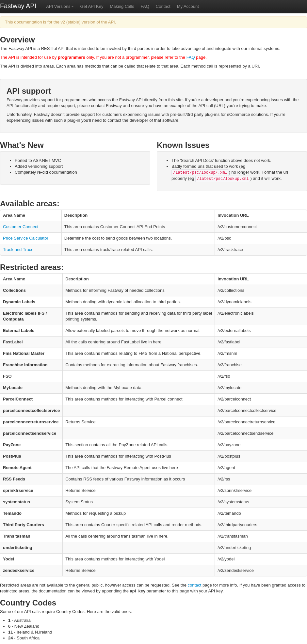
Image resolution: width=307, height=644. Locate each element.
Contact (163, 6)
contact (195, 585)
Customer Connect (21, 227)
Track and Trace (18, 250)
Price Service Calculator (26, 238)
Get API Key (92, 6)
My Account (188, 6)
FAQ (145, 6)
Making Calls (122, 6)
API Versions (60, 6)
